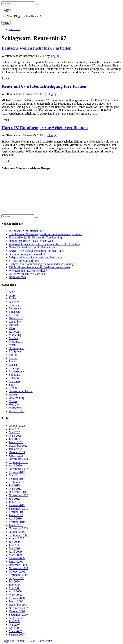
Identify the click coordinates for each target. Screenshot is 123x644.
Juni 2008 (15, 585)
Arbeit (5, 78)
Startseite (14, 29)
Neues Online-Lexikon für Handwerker (32, 247)
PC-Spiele (15, 351)
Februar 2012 (17, 505)
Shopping (14, 375)
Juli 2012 (14, 499)
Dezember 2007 (18, 605)
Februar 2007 (17, 635)
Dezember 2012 (18, 492)
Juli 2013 (14, 485)
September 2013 (18, 482)
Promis (13, 358)
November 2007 (18, 608)
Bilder (13, 298)
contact (21, 641)
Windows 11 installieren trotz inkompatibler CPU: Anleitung (45, 244)
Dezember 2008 (18, 565)
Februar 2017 (17, 472)
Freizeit (13, 315)
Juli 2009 (14, 542)
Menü (6, 23)
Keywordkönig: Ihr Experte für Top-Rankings (36, 237)
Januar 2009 (16, 562)
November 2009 (18, 528)
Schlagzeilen (16, 371)
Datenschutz (45, 641)
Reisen (13, 365)
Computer (15, 305)
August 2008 (16, 578)
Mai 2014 (15, 475)
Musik (13, 345)
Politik (13, 355)
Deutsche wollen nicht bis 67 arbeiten (37, 48)
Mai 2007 (15, 625)
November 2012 (18, 495)
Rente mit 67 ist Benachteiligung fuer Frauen (44, 86)
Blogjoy (6, 10)
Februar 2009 (17, 558)
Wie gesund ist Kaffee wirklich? (28, 271)
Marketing (15, 335)
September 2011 (18, 509)
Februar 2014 (17, 479)
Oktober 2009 (17, 532)
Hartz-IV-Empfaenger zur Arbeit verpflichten (45, 128)
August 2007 (16, 618)
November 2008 (18, 568)
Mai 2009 (15, 548)
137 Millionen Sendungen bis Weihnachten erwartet (39, 267)
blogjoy (55, 56)
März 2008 (15, 595)
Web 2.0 (14, 405)
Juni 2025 (15, 429)
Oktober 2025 (17, 426)
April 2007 (15, 628)
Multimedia (16, 342)
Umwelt (14, 395)
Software (14, 378)
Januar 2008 (16, 601)
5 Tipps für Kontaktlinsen (24, 261)
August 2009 (16, 538)
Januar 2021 (16, 456)
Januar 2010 (16, 525)
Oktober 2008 (17, 572)
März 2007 (15, 631)
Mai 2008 (15, 588)
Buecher (14, 302)
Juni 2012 (15, 502)
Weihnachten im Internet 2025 (27, 231)
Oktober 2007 (17, 611)
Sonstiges (14, 381)
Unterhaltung (17, 398)
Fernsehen (15, 308)
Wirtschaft (15, 408)
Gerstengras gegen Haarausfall (27, 254)
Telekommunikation (21, 391)
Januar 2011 (16, 515)
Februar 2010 (17, 522)
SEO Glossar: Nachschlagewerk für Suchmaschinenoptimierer (46, 234)
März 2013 (15, 489)
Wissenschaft (17, 411)
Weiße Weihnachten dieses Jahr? (28, 274)
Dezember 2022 (18, 446)
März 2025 (15, 436)
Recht (12, 361)
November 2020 (18, 459)
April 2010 (15, 518)
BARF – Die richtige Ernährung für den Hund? (37, 251)
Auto (12, 295)
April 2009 (15, 552)
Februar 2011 (17, 512)
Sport (12, 385)
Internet (13, 325)
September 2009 (18, 535)
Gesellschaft (16, 318)
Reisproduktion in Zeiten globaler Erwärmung (36, 257)
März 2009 (15, 555)
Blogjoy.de (8, 641)
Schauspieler (16, 368)
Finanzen (14, 312)
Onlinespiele (16, 348)
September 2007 (18, 615)
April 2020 (15, 465)
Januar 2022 (16, 449)
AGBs (31, 641)
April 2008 (15, 591)
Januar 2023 (16, 442)
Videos (13, 401)
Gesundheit (16, 322)
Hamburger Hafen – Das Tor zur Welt (31, 241)
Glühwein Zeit (17, 277)
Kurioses (14, 332)
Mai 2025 (15, 432)
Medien (13, 338)
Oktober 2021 (17, 452)
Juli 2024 (14, 439)
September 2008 (18, 575)
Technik (14, 388)
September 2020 (18, 462)
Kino (12, 328)
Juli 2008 (14, 581)
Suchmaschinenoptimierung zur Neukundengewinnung (41, 264)
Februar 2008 (17, 598)
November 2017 (18, 469)
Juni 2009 (15, 545)
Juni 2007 (15, 621)
